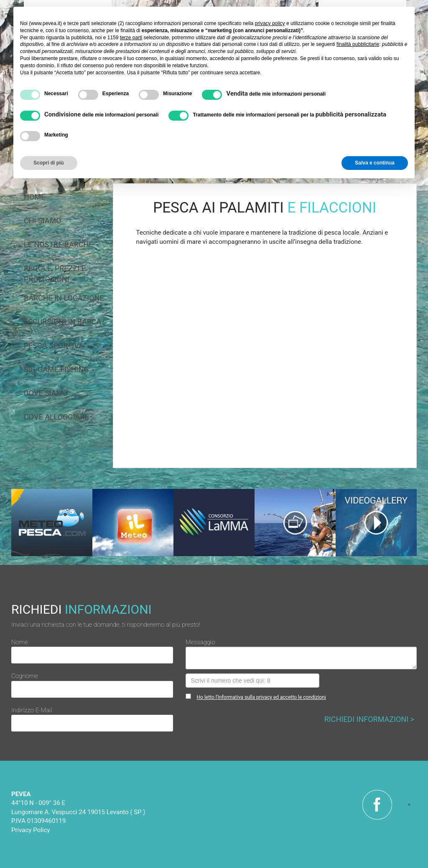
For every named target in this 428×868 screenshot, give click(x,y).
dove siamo (46, 393)
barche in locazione (64, 298)
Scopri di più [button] (49, 163)
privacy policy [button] (270, 23)
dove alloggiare (56, 417)
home (34, 197)
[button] (155, 341)
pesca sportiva (57, 345)
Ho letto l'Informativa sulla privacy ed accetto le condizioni (261, 697)
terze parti (131, 38)
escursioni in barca (62, 322)
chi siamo (43, 221)
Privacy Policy (31, 830)
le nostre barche (61, 244)
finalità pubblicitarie (358, 44)
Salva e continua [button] (375, 163)
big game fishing (59, 369)
